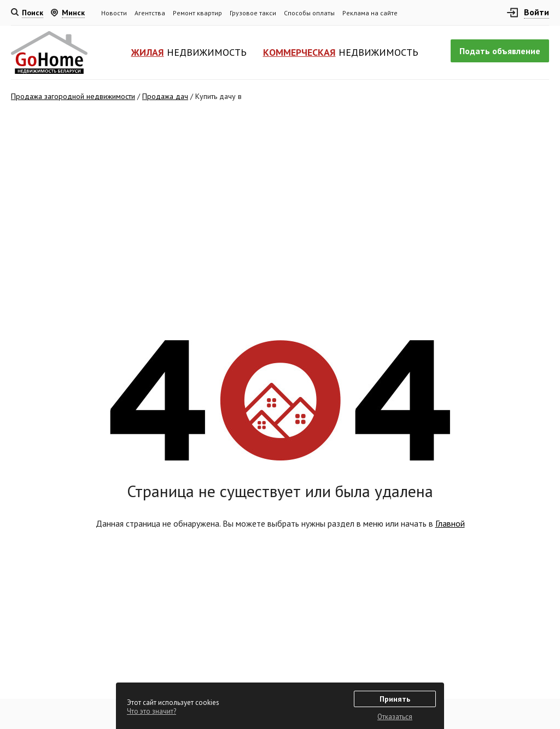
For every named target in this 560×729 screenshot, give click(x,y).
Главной (450, 523)
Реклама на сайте (370, 13)
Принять (395, 699)
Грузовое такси (253, 13)
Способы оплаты (309, 13)
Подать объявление (500, 51)
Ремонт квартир (197, 13)
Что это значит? (151, 711)
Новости (114, 13)
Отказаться (395, 717)
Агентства (150, 13)
